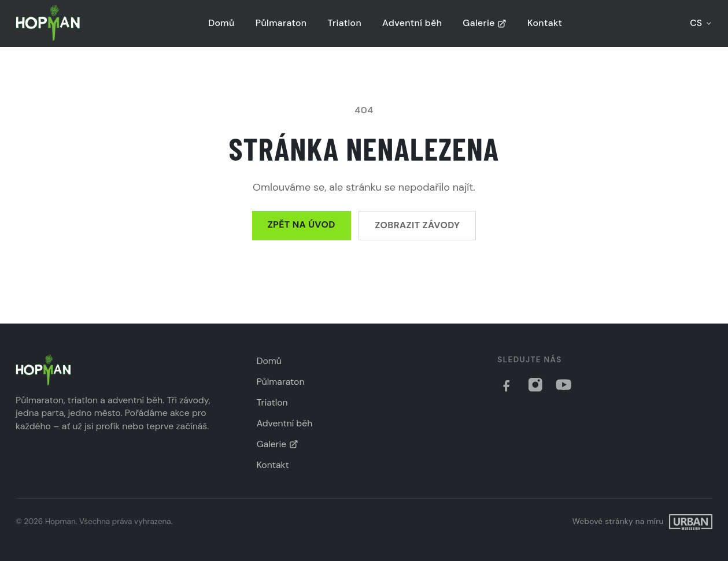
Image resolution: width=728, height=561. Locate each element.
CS (701, 23)
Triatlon (344, 23)
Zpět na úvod (302, 224)
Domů (221, 23)
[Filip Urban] (642, 522)
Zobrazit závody (417, 225)
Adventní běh (412, 23)
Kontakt (545, 23)
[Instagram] (535, 385)
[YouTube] (564, 385)
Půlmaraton (281, 23)
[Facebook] (507, 385)
